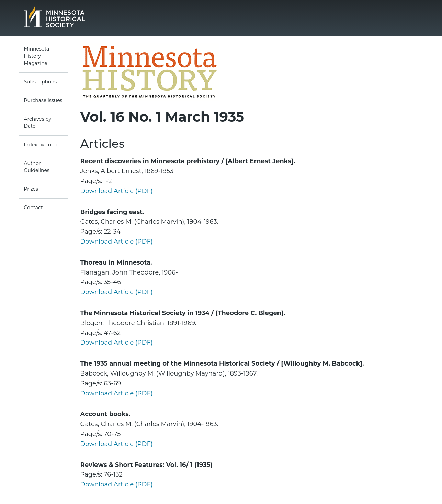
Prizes (31, 189)
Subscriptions (41, 82)
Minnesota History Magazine (37, 56)
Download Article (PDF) (117, 191)
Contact (33, 208)
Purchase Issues (43, 100)
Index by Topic (41, 145)
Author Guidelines (37, 167)
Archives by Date (38, 122)
